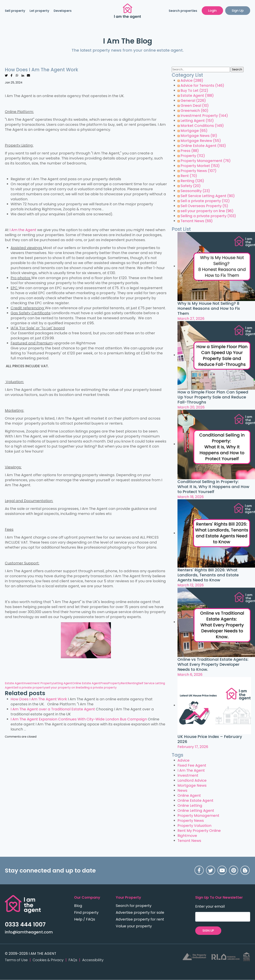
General (193, 101)
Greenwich (194, 111)
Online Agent (189, 795)
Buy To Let (194, 90)
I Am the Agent (23, 230)
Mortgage (194, 131)
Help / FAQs (85, 919)
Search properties (183, 11)
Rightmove (187, 836)
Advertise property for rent (140, 919)
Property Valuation (194, 826)
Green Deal (195, 106)
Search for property (134, 906)
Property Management (206, 161)
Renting (133, 683)
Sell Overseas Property (204, 206)
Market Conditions (202, 126)
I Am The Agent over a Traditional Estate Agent (53, 709)
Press (104, 683)
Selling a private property (99, 688)
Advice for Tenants (202, 85)
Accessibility (93, 960)
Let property (39, 11)
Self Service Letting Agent (208, 196)
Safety (191, 186)
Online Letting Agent (196, 811)
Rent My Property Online (199, 831)
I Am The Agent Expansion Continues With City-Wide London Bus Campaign (79, 719)
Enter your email (210, 906)
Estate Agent (14, 683)
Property (114, 683)
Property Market (200, 166)
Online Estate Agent (86, 683)
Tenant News (197, 221)
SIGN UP (210, 931)
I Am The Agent (191, 770)
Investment (188, 775)
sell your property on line (63, 688)
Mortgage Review (201, 141)
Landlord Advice (192, 780)
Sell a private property (29, 688)
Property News (198, 171)
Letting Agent (63, 683)
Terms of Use (16, 960)
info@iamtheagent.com (29, 932)
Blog (78, 906)
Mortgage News (199, 136)
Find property (86, 912)
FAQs (73, 960)
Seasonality (195, 191)
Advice (192, 80)
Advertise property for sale (140, 912)
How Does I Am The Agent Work (39, 699)
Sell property (15, 11)
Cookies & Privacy (48, 960)
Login (212, 11)
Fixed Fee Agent (192, 765)
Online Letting (190, 805)
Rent (124, 683)
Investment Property (38, 683)
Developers (63, 11)
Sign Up (238, 11)
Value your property (134, 926)
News (182, 790)
